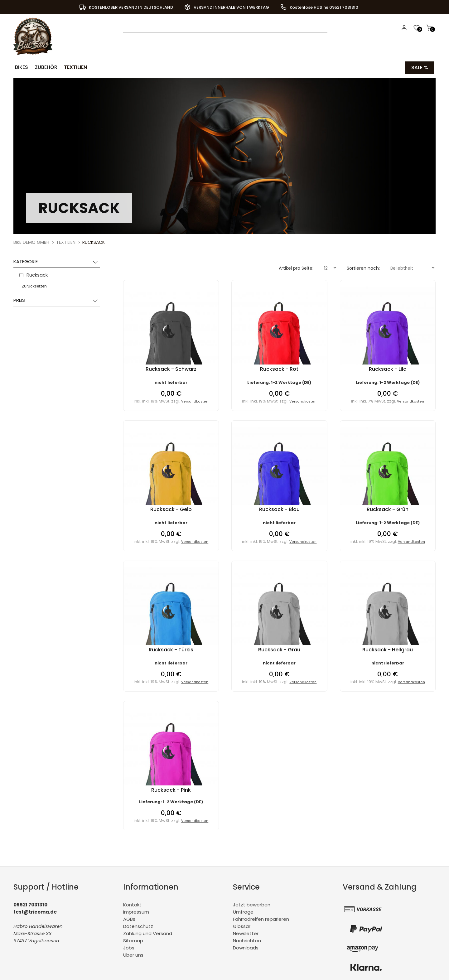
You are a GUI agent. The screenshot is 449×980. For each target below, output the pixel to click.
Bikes (21, 67)
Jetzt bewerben (252, 904)
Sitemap (133, 940)
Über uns (133, 955)
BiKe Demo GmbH (31, 242)
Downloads (246, 947)
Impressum (136, 912)
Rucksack (94, 242)
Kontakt (132, 904)
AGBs (129, 919)
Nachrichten (247, 940)
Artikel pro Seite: (296, 268)
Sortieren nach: (363, 268)
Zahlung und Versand (148, 933)
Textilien (74, 67)
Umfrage (243, 912)
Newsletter (246, 933)
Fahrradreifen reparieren (261, 919)
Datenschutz (138, 926)
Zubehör (45, 67)
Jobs (129, 947)
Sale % (420, 67)
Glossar (242, 926)
